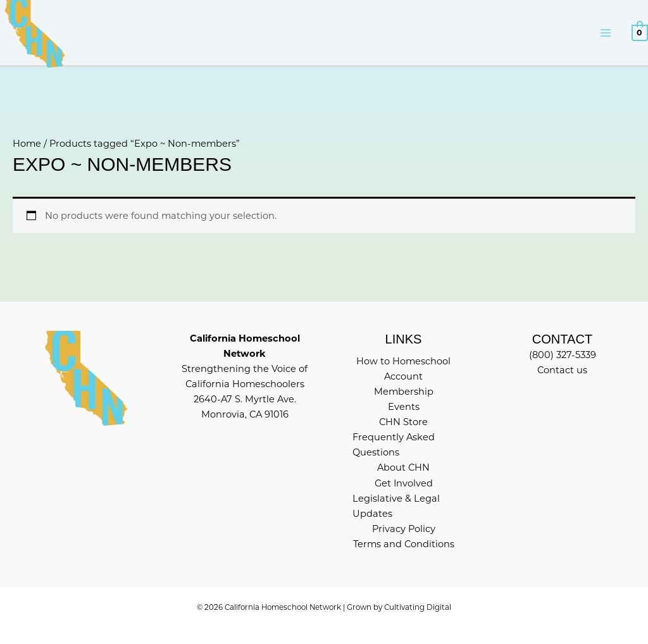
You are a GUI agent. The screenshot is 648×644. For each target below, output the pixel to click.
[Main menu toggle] (606, 33)
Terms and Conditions (404, 544)
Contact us (562, 370)
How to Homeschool (403, 361)
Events (404, 407)
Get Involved (404, 483)
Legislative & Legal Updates (396, 506)
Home (27, 144)
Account (403, 376)
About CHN (403, 468)
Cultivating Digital (418, 607)
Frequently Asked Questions (394, 445)
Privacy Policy (404, 529)
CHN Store (403, 422)
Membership (404, 392)
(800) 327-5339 (563, 355)
